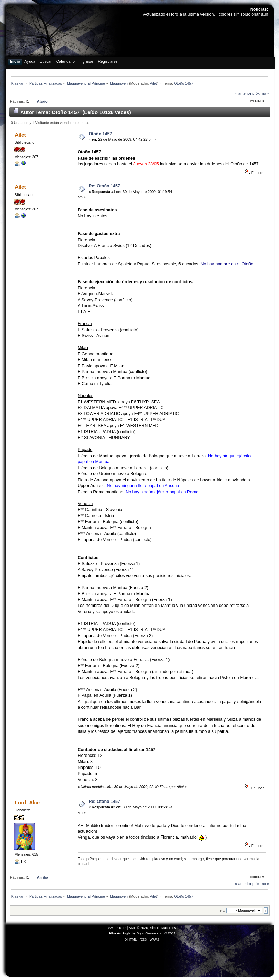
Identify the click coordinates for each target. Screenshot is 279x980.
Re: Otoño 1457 (104, 186)
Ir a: (223, 910)
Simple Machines (163, 928)
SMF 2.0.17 (117, 928)
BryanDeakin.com (150, 933)
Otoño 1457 (100, 134)
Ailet (154, 83)
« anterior (243, 93)
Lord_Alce (27, 802)
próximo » (261, 93)
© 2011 (170, 933)
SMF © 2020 (138, 928)
